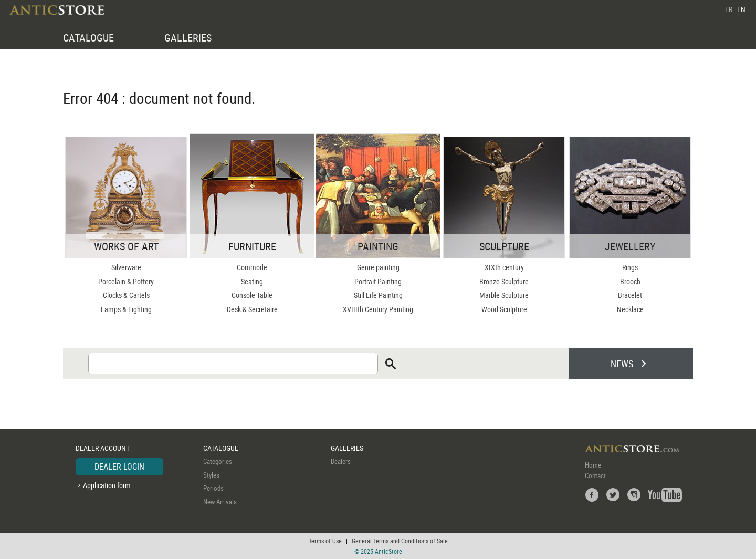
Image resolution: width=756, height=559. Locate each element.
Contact (595, 475)
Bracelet (630, 295)
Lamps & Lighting (126, 309)
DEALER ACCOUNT (103, 448)
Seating (252, 281)
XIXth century (504, 267)
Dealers (341, 461)
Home (593, 465)
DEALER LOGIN (119, 467)
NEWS (622, 364)
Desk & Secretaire (252, 309)
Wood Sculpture (504, 309)
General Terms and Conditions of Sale (400, 541)
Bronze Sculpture (504, 281)
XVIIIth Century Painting (378, 309)
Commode (252, 267)
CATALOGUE (88, 38)
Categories (218, 461)
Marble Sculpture (504, 295)
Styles (211, 475)
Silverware (126, 267)
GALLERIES (188, 38)
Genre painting (378, 267)
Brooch (630, 281)
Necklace (630, 309)
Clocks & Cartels (126, 295)
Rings (630, 267)
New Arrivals (220, 502)
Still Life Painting (378, 295)
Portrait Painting (378, 281)
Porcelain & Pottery (126, 281)
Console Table (252, 295)
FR (729, 9)
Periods (213, 488)
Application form (107, 485)
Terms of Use (325, 541)
